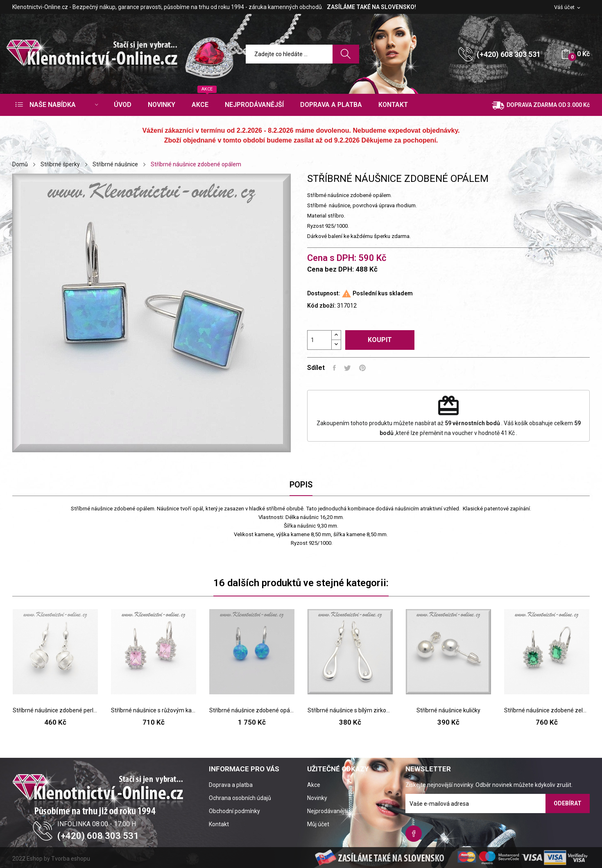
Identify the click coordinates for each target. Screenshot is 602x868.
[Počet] (319, 340)
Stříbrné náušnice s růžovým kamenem (154, 710)
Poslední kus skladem (383, 293)
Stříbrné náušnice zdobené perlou (55, 710)
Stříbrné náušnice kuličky (448, 710)
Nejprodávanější (328, 811)
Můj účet (318, 824)
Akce (314, 785)
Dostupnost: (324, 293)
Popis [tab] (301, 485)
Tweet (347, 368)
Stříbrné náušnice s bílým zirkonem (350, 710)
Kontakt (219, 824)
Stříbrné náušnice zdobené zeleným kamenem (547, 710)
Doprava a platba (231, 785)
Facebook (414, 834)
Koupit (380, 340)
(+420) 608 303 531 (509, 54)
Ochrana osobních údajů (240, 798)
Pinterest (362, 368)
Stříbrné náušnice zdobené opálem (252, 710)
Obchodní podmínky (234, 811)
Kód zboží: (321, 306)
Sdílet (334, 368)
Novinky (317, 798)
